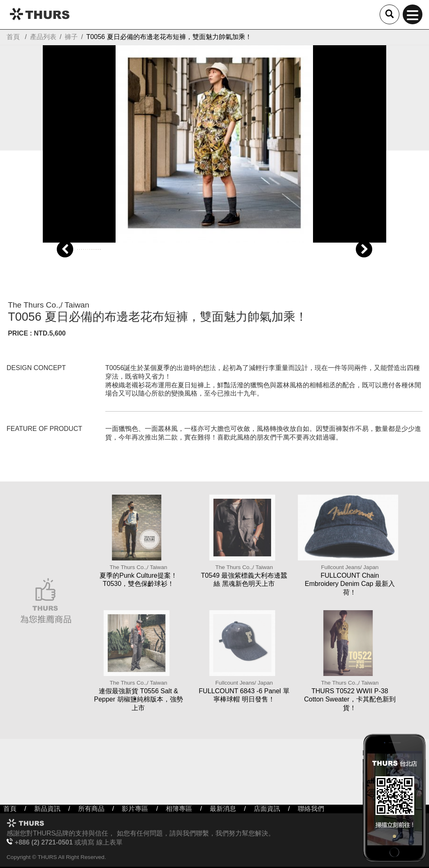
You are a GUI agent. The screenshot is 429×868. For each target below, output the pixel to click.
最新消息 (223, 809)
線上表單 (109, 842)
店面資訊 (267, 809)
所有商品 (91, 809)
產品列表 (43, 37)
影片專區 (135, 809)
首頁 (13, 37)
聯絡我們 (311, 809)
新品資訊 (47, 809)
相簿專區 (179, 809)
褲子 (71, 37)
